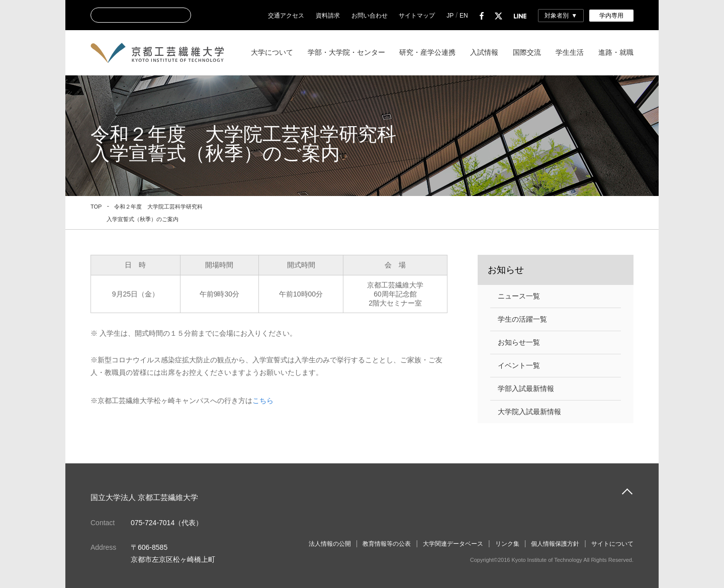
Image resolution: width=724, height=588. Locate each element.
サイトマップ (417, 16)
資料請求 (328, 16)
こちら (263, 401)
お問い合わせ (370, 16)
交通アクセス (286, 16)
